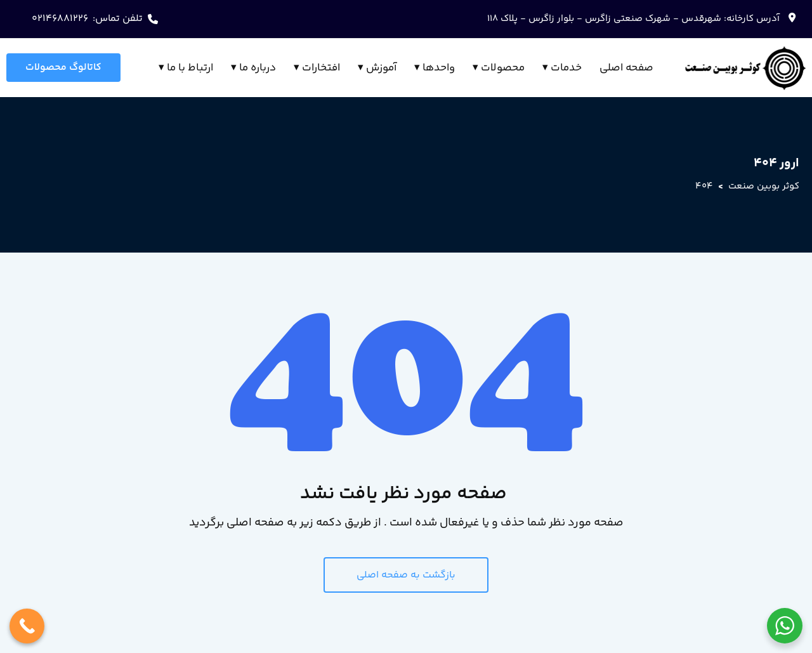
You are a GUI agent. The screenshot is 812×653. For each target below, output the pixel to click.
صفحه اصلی (626, 68)
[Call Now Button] (27, 626)
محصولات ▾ (499, 68)
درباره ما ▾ (253, 68)
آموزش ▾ (377, 68)
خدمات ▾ (562, 68)
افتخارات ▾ (317, 68)
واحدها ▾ (435, 68)
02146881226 (60, 19)
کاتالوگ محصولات (63, 68)
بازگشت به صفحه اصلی (406, 575)
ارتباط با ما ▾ (186, 68)
